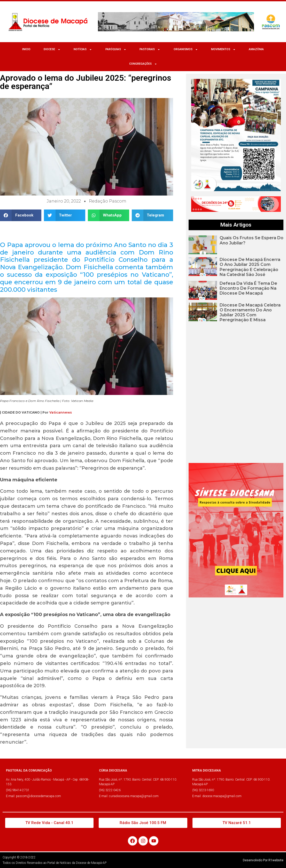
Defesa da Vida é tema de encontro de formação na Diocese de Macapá (248, 288)
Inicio (26, 49)
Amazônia (256, 49)
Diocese (52, 50)
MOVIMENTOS (223, 50)
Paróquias (116, 50)
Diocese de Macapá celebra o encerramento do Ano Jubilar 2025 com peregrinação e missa (250, 313)
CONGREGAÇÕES (143, 64)
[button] (21, 215)
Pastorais (150, 50)
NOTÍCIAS (83, 50)
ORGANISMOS (186, 50)
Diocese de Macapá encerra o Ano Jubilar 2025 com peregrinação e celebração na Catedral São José (250, 267)
